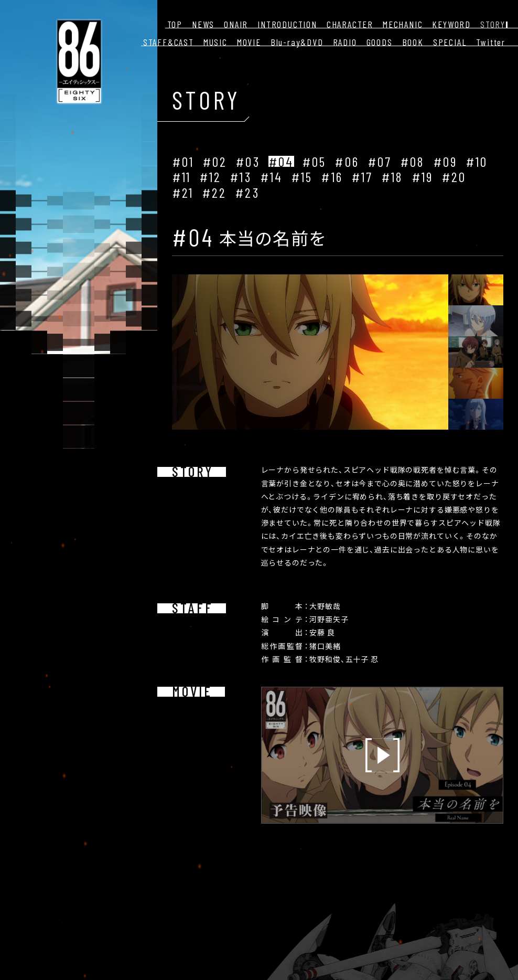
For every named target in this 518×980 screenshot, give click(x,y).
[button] (463, 290)
